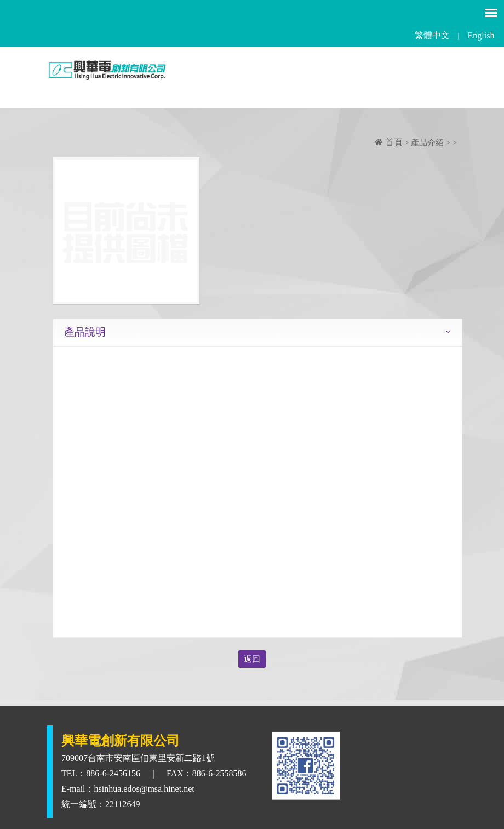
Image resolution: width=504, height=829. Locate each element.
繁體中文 (432, 35)
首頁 (389, 142)
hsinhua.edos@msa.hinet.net (144, 789)
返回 (252, 659)
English (481, 35)
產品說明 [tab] (85, 332)
